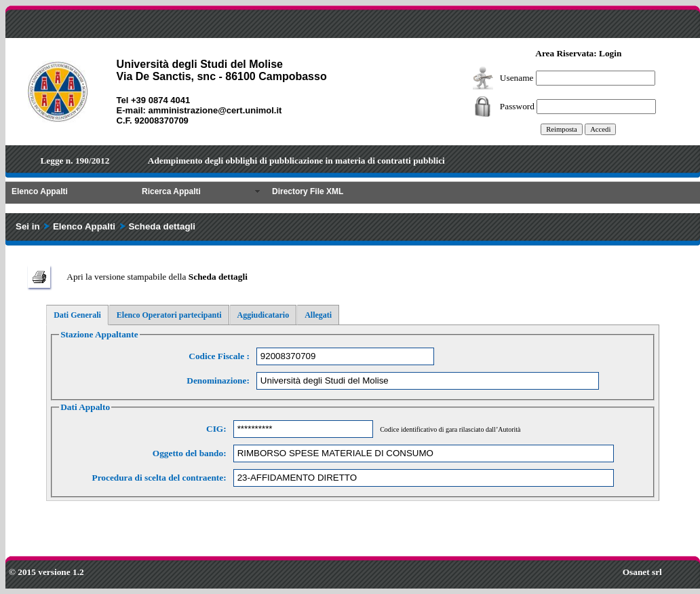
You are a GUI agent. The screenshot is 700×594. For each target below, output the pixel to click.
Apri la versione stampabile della (157, 277)
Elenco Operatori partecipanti (169, 315)
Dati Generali (77, 315)
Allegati (318, 315)
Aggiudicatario (264, 315)
